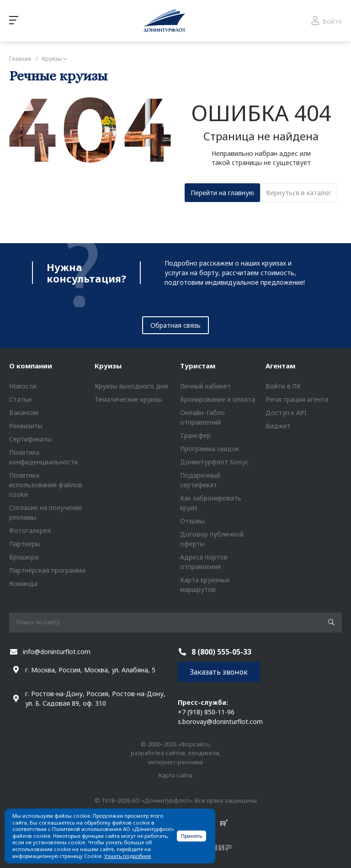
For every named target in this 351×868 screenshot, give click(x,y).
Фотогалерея (30, 530)
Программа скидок (210, 449)
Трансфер (195, 435)
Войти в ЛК (283, 386)
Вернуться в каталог (299, 193)
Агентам (280, 366)
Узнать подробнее (128, 856)
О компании (31, 366)
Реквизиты (26, 426)
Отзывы (192, 521)
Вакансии (24, 413)
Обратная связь (175, 325)
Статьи (20, 399)
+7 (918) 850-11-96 (206, 712)
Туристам (198, 366)
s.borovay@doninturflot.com (220, 722)
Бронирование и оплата (218, 399)
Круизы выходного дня (131, 386)
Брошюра (24, 557)
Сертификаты (30, 439)
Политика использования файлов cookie (46, 485)
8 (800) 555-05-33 (221, 652)
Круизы (108, 366)
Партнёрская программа (47, 570)
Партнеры (25, 544)
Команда (23, 583)
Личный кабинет (205, 386)
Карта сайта (175, 775)
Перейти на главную (222, 193)
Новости (23, 386)
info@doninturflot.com (57, 652)
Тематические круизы (128, 399)
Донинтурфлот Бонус (214, 462)
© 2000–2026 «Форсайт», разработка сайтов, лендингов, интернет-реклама (176, 753)
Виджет (278, 426)
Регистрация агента (297, 399)
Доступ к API (286, 413)
